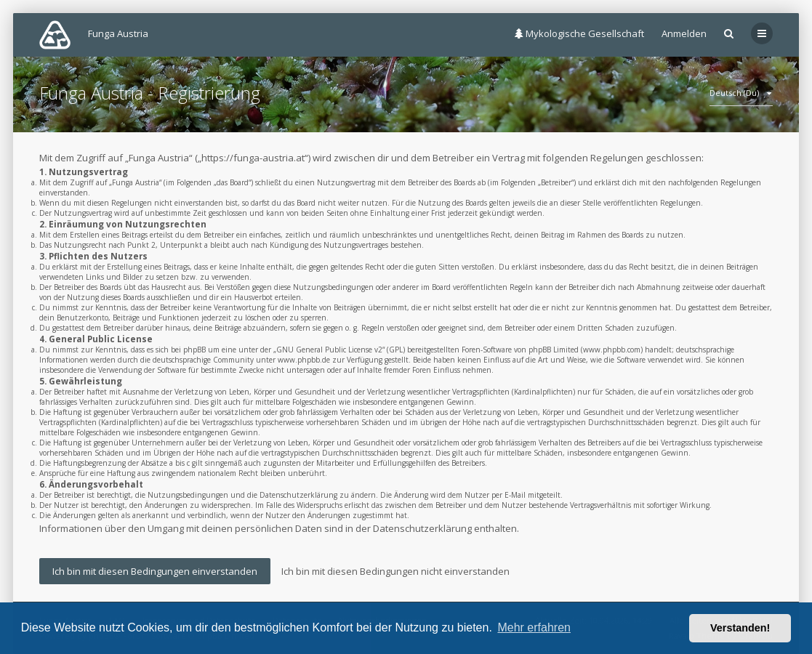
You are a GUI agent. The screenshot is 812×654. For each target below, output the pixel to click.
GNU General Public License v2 (329, 350)
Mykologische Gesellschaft (579, 33)
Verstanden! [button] (740, 628)
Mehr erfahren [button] (534, 627)
